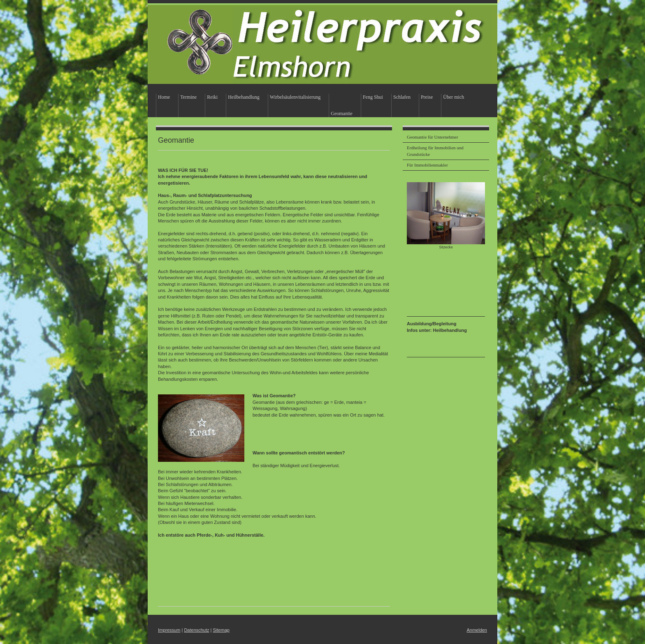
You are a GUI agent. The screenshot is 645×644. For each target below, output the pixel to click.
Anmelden (477, 630)
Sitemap (221, 630)
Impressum (169, 630)
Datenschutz (196, 630)
